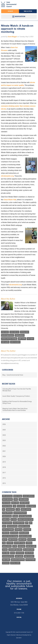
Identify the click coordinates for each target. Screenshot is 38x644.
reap (4, 543)
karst (4, 526)
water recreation (15, 342)
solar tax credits (31, 546)
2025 (4, 430)
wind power (6, 563)
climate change (7, 506)
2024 (4, 435)
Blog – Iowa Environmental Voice (13, 375)
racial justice (31, 540)
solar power (21, 546)
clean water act (14, 332)
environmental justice (20, 513)
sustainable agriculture (15, 550)
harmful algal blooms (8, 335)
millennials (6, 533)
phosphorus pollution (25, 536)
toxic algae (30, 339)
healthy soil (6, 519)
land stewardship (12, 526)
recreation (10, 543)
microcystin (27, 530)
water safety (6, 560)
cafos (16, 499)
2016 (4, 478)
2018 (4, 467)
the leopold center (29, 550)
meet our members (8, 530)
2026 (4, 424)
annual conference (29, 496)
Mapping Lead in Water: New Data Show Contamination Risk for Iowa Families (15, 409)
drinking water (24, 332)
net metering (14, 533)
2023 (4, 440)
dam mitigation (31, 506)
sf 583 (15, 546)
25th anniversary (7, 496)
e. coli (18, 509)
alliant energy (18, 496)
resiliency (29, 543)
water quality (5, 342)
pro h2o (5, 540)
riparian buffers (7, 546)
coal (14, 506)
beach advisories (7, 499)
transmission (20, 553)
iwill (27, 523)
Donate (10, 11)
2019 (4, 462)
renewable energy (19, 543)
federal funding (7, 516)
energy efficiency (7, 513)
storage (5, 550)
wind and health (30, 560)
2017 (4, 473)
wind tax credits (15, 563)
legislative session (24, 526)
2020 (4, 456)
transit (12, 553)
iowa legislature (7, 523)
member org (19, 530)
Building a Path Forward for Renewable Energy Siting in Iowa (17, 402)
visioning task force (8, 556)
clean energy (6, 503)
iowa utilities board (19, 523)
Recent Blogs (9, 384)
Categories (7, 370)
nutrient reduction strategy (9, 339)
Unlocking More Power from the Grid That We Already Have (17, 390)
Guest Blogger (12, 37)
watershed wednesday (18, 560)
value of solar (29, 553)
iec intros (14, 519)
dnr (4, 509)
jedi (31, 523)
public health (22, 339)
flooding (15, 516)
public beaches (13, 540)
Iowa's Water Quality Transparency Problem (16, 396)
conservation (21, 506)
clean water (5, 332)
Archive (6, 419)
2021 (4, 451)
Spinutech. (19, 638)
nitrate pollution (20, 335)
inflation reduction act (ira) (25, 519)
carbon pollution (24, 499)
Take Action (28, 11)
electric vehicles (26, 509)
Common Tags (9, 492)
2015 (4, 483)
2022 (4, 446)
